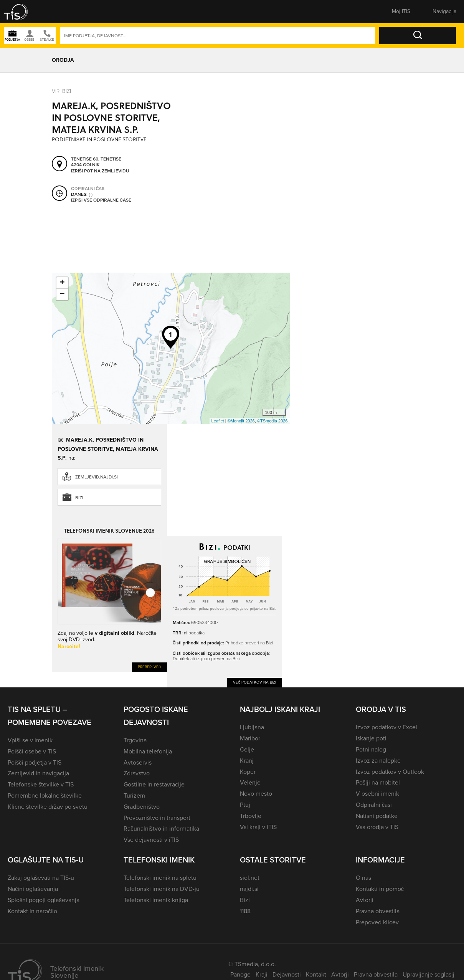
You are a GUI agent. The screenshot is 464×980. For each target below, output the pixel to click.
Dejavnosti (287, 974)
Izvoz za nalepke (378, 761)
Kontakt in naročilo (32, 911)
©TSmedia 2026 (272, 421)
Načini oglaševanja (33, 889)
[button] (21, 12)
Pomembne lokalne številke (45, 795)
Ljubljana (252, 727)
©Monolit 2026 (241, 421)
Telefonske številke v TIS (41, 784)
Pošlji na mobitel (378, 782)
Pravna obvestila (378, 911)
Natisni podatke (377, 816)
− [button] (62, 295)
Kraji (262, 974)
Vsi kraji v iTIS (258, 827)
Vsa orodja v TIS (377, 827)
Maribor (250, 738)
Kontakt (316, 974)
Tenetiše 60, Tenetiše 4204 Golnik (96, 162)
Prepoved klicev (377, 922)
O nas (363, 878)
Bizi (79, 498)
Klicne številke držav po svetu (48, 807)
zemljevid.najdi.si (97, 477)
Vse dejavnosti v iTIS (151, 840)
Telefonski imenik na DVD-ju (162, 889)
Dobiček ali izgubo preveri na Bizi (206, 658)
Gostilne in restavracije (154, 784)
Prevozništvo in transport (157, 818)
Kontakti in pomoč (380, 889)
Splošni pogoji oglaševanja (44, 900)
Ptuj (245, 805)
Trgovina (135, 740)
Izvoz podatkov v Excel (386, 727)
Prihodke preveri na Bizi (249, 643)
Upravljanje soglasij (428, 974)
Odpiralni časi (374, 805)
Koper (248, 772)
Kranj (247, 761)
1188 (245, 911)
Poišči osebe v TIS (32, 751)
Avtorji (365, 900)
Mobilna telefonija (148, 751)
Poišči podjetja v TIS (35, 762)
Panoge (240, 974)
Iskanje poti (371, 738)
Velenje (250, 782)
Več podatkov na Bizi (255, 682)
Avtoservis (138, 762)
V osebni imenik (377, 794)
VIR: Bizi (61, 91)
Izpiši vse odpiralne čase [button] (101, 200)
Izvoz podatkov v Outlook (390, 772)
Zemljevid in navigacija (38, 773)
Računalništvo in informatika (161, 829)
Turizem (134, 795)
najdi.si (249, 889)
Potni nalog (371, 749)
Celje (247, 749)
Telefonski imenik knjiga (156, 900)
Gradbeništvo (141, 807)
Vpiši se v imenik (30, 740)
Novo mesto (256, 794)
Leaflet (218, 421)
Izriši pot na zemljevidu (100, 171)
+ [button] (62, 283)
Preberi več (149, 667)
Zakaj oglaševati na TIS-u (41, 878)
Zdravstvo (137, 773)
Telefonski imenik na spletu (160, 878)
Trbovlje (251, 816)
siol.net (250, 878)
